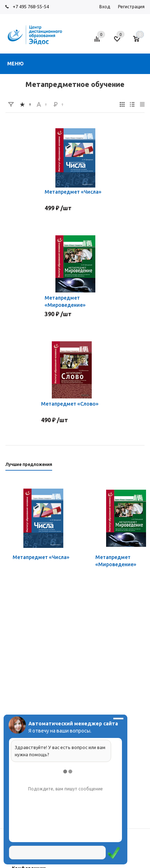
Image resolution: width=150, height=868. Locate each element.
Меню (15, 64)
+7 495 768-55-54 (31, 6)
